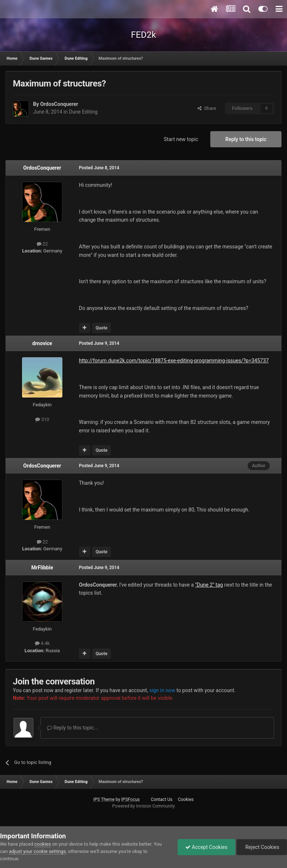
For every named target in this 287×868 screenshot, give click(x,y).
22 (42, 244)
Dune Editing (83, 112)
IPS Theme (104, 799)
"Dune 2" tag (209, 585)
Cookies (186, 799)
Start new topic (181, 139)
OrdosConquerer (59, 104)
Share (207, 108)
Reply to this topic (246, 139)
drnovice (42, 343)
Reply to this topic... (72, 728)
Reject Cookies (262, 847)
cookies (43, 844)
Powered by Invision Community (144, 806)
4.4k (42, 643)
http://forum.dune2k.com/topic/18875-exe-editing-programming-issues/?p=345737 (174, 361)
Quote (101, 328)
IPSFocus (130, 799)
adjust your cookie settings (37, 851)
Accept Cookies (206, 847)
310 (42, 419)
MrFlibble (42, 568)
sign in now (162, 690)
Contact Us (162, 799)
